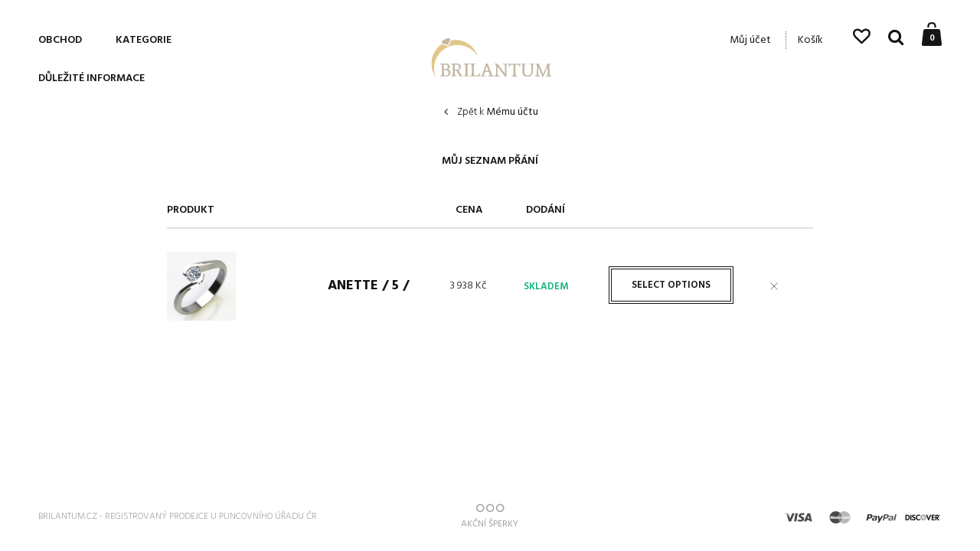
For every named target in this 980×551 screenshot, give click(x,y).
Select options (671, 285)
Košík (810, 40)
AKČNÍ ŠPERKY (490, 517)
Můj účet (750, 40)
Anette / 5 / (368, 286)
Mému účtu (498, 112)
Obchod (60, 40)
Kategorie (144, 40)
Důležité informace (91, 78)
